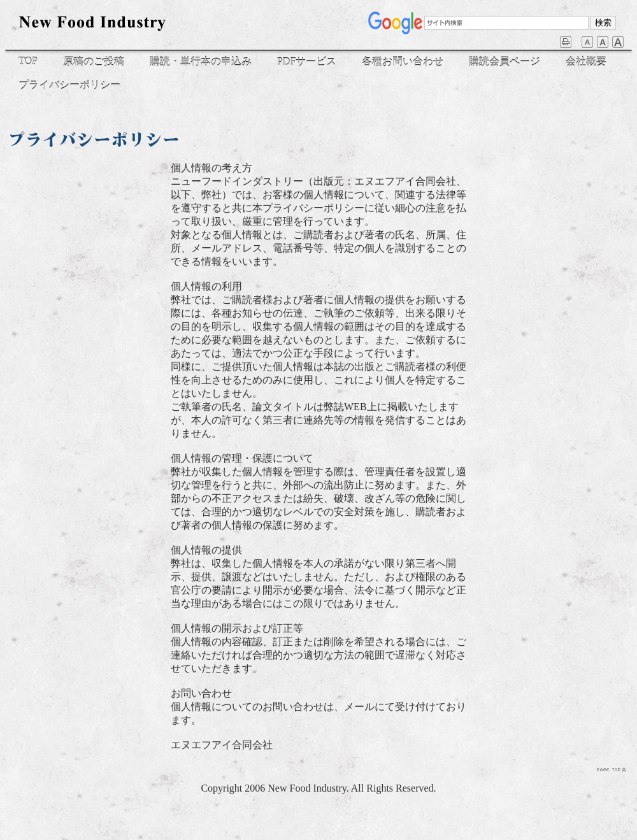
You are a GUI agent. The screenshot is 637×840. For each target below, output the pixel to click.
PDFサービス (307, 61)
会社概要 (586, 61)
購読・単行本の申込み (201, 61)
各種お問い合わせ (403, 61)
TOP (28, 61)
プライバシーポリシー (69, 85)
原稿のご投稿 (94, 61)
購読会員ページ (505, 61)
